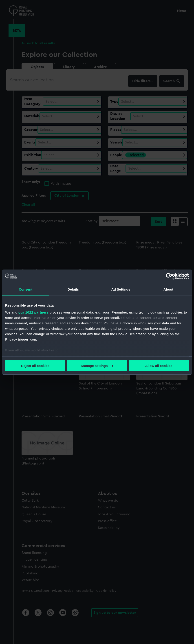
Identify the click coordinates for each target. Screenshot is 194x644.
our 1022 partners (33, 312)
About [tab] (168, 289)
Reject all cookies (35, 365)
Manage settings (97, 365)
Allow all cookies (159, 365)
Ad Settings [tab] (121, 289)
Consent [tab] (26, 289)
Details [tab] (73, 289)
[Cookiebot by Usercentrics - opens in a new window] (169, 276)
